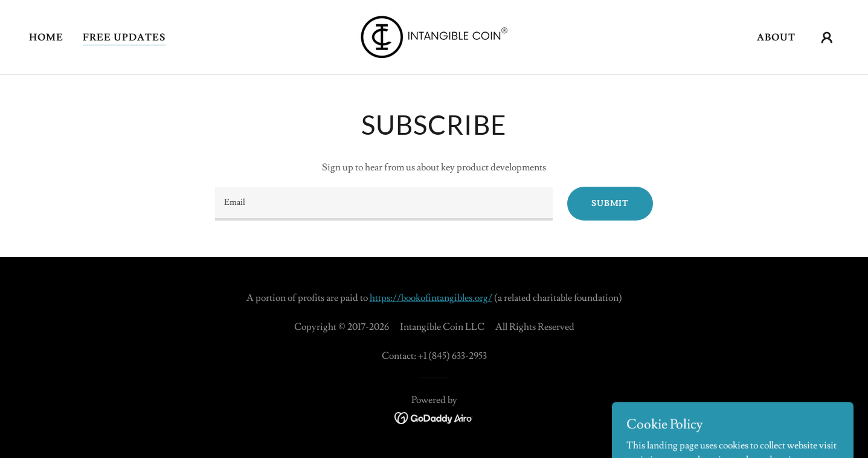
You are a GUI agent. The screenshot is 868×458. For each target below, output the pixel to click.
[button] (827, 37)
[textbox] (384, 204)
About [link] (776, 37)
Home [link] (46, 37)
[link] (434, 35)
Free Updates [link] (124, 37)
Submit (610, 204)
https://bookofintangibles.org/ (431, 298)
